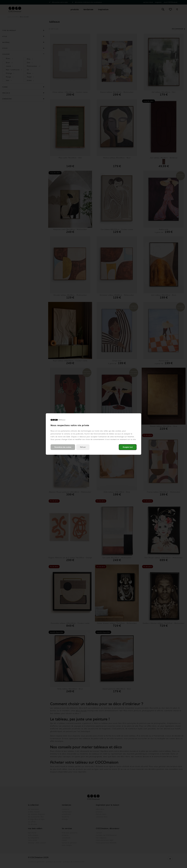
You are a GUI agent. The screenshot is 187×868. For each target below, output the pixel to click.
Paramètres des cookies (63, 447)
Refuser (83, 447)
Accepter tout (128, 447)
